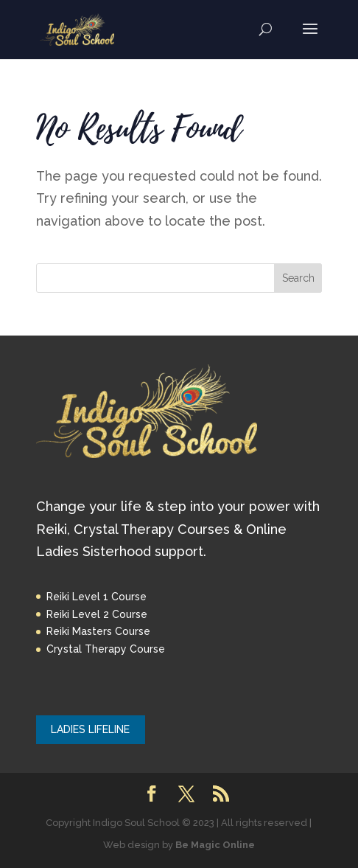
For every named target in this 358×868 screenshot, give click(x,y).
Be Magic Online (215, 845)
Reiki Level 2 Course (97, 614)
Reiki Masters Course (98, 631)
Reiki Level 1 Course (96, 597)
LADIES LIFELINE (90, 729)
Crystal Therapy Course (106, 649)
